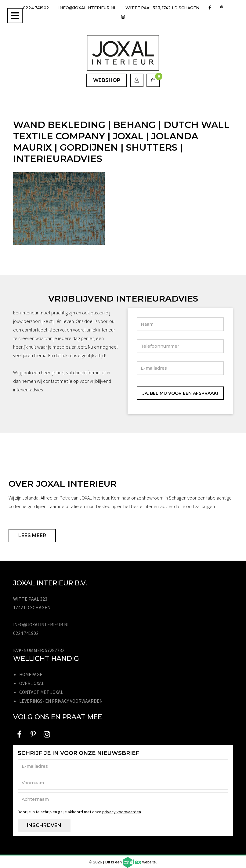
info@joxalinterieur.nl (90, 8)
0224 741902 (35, 8)
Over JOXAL (32, 683)
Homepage (31, 674)
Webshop (107, 80)
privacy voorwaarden (122, 811)
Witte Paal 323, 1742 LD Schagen (172, 8)
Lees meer (32, 535)
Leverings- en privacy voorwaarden (62, 700)
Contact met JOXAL (42, 691)
